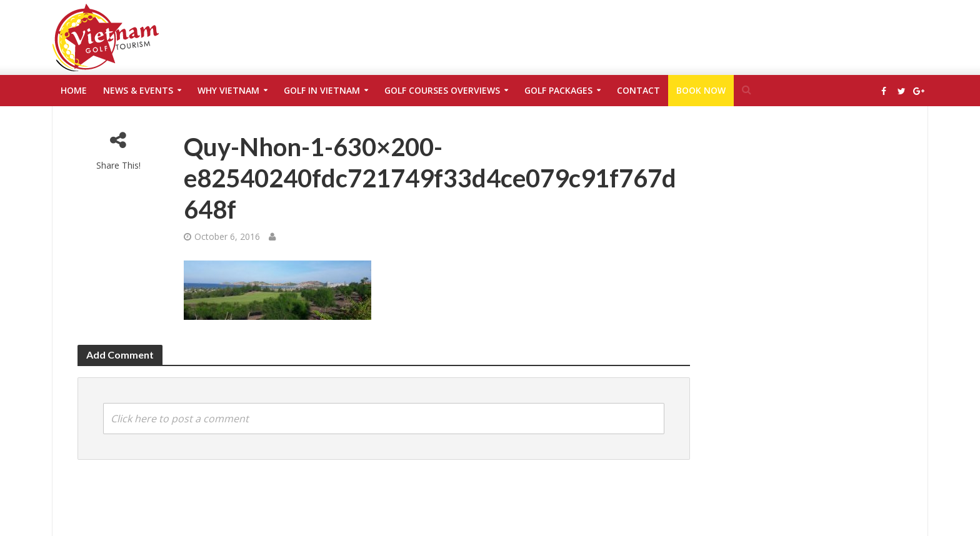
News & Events (138, 90)
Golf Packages (558, 90)
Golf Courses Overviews (442, 90)
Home (74, 90)
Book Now (701, 90)
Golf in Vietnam (322, 90)
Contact (638, 90)
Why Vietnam (228, 90)
